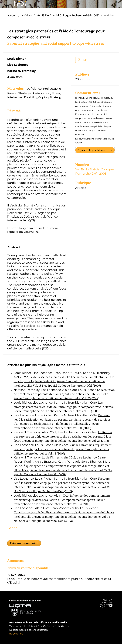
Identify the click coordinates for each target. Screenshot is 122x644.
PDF (84, 60)
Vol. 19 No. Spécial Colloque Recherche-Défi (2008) (68, 15)
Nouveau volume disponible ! (29, 568)
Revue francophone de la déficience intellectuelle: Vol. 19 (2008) (56, 411)
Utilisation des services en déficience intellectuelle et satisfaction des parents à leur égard (63, 436)
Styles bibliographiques (92, 150)
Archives (27, 15)
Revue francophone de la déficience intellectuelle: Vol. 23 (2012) (56, 398)
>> (16, 528)
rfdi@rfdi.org (16, 634)
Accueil (12, 15)
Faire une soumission (24, 543)
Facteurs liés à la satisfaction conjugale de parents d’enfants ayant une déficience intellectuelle (62, 483)
